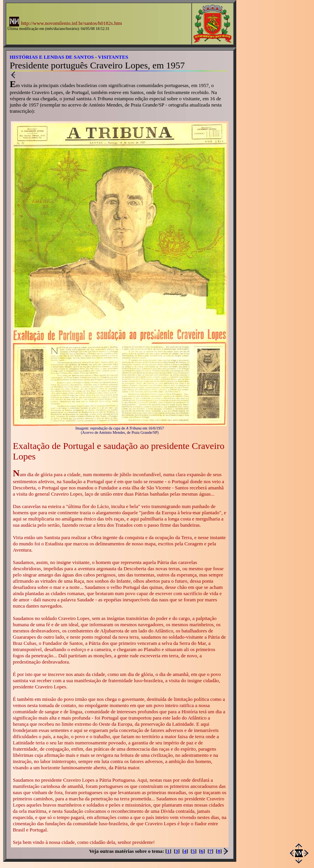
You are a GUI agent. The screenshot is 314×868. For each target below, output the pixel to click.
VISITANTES (113, 57)
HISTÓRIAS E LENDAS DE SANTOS (52, 57)
